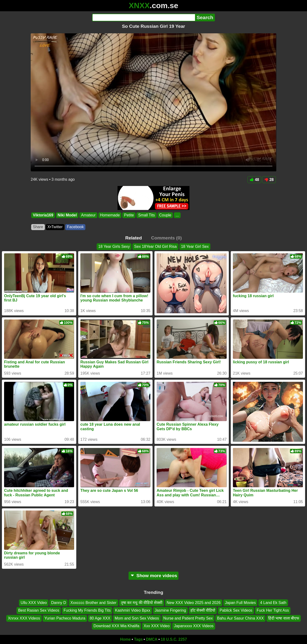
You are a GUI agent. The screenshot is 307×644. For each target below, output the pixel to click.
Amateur (88, 215)
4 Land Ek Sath (273, 603)
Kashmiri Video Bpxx (133, 610)
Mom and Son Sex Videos (137, 618)
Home (125, 639)
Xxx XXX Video (157, 626)
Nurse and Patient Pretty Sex (188, 618)
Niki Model (67, 215)
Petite (129, 215)
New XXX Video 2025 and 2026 (194, 603)
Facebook (75, 227)
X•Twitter (55, 227)
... (177, 215)
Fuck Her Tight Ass (273, 610)
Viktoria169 (43, 215)
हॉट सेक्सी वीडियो (203, 610)
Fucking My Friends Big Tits (87, 610)
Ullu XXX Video (34, 603)
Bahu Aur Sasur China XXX (240, 618)
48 (254, 180)
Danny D (59, 603)
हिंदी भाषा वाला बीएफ (284, 618)
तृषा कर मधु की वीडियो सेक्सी (142, 603)
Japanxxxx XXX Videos (194, 626)
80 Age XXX (100, 618)
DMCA (152, 639)
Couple (165, 215)
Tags (138, 639)
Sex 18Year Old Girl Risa (155, 247)
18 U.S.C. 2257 (174, 639)
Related (133, 238)
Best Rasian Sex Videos (39, 610)
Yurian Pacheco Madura (65, 618)
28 (269, 180)
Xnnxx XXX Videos (24, 618)
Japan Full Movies (240, 603)
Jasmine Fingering (170, 610)
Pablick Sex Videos (236, 610)
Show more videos (154, 576)
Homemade (110, 215)
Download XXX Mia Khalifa (116, 626)
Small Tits (146, 215)
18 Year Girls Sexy (114, 247)
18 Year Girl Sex (195, 247)
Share (38, 227)
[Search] (144, 17)
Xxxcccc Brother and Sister (93, 603)
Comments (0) (166, 238)
